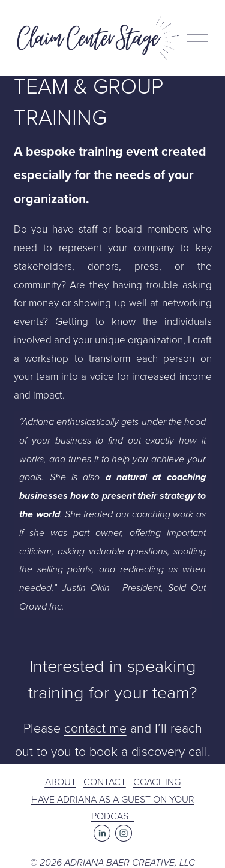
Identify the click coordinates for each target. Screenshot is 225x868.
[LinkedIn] (102, 833)
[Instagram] (124, 833)
